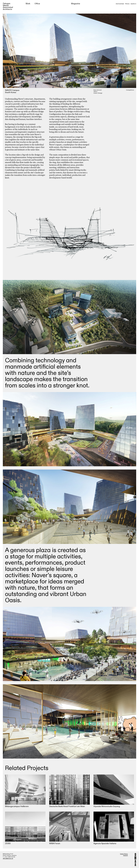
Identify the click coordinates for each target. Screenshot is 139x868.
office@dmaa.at (8, 858)
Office (37, 4)
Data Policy (124, 854)
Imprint (125, 855)
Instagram (120, 4)
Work (28, 4)
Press (127, 4)
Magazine (76, 4)
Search (133, 4)
